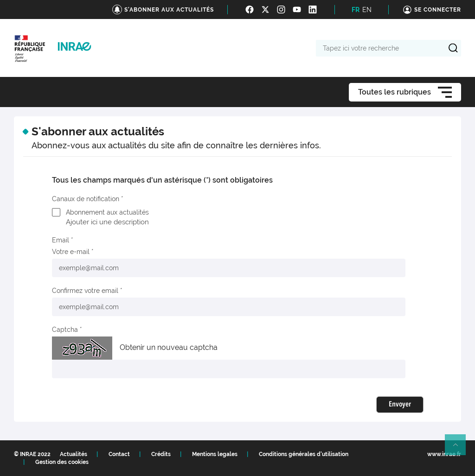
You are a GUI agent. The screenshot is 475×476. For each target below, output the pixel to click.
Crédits (161, 454)
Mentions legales (215, 454)
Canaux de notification (86, 199)
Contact (119, 454)
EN (367, 10)
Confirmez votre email (85, 291)
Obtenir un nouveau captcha (169, 347)
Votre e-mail (71, 252)
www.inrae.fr (444, 454)
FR (356, 10)
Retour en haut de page (459, 449)
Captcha (65, 330)
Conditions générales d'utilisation (304, 454)
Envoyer (400, 405)
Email (61, 240)
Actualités (74, 454)
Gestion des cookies (62, 462)
